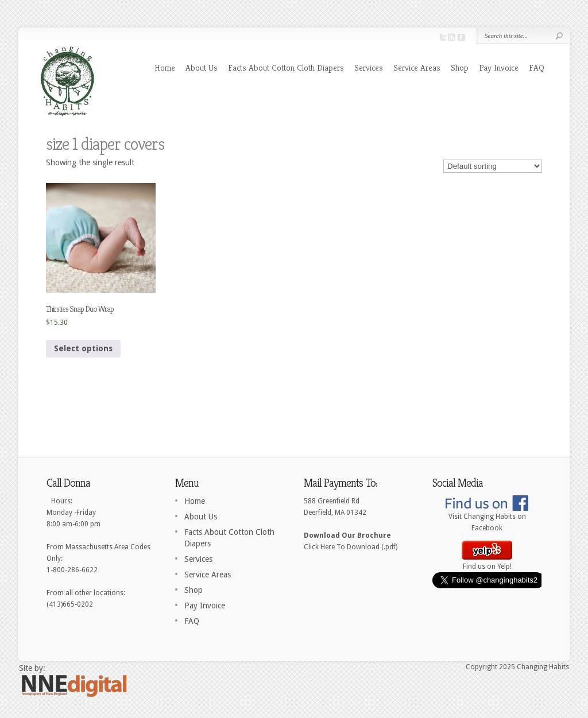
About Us (202, 67)
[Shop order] (493, 166)
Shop (460, 67)
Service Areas (417, 67)
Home (165, 67)
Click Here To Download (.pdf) (351, 547)
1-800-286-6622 (72, 570)
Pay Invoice (499, 67)
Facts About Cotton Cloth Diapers (286, 67)
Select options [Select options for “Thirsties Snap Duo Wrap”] (83, 348)
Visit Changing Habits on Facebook (487, 518)
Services (369, 67)
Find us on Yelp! (487, 562)
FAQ (537, 67)
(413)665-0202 (70, 604)
